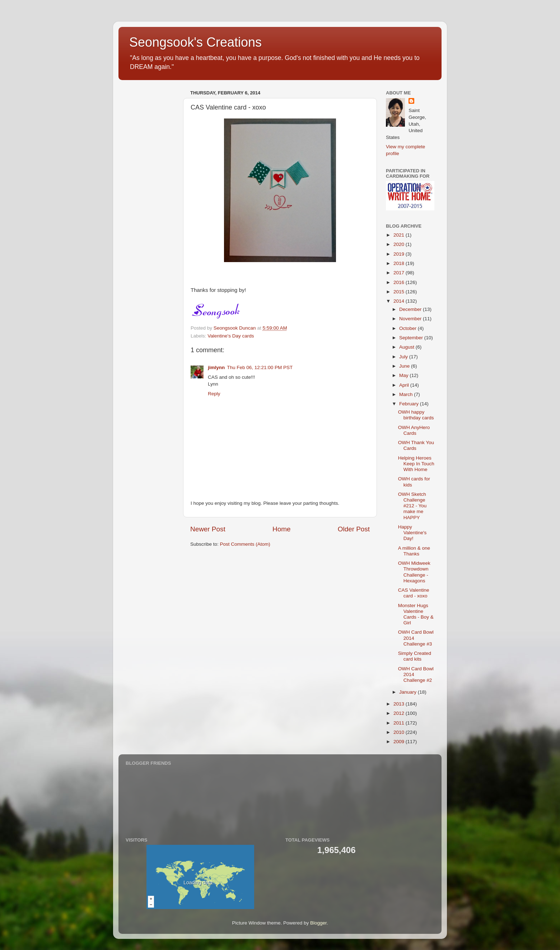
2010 (400, 732)
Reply (214, 394)
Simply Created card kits (415, 656)
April (405, 385)
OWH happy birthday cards (416, 415)
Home (281, 529)
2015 (400, 292)
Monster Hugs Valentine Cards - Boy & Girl (416, 614)
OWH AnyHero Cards (414, 430)
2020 (400, 244)
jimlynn (216, 367)
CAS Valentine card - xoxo (414, 593)
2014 (400, 301)
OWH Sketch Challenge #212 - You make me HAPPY (412, 506)
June (405, 366)
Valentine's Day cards (231, 336)
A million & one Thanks (414, 551)
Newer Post (208, 529)
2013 (400, 704)
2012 (400, 713)
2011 (400, 723)
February (410, 404)
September (412, 338)
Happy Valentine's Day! (412, 533)
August (407, 347)
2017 (400, 273)
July (404, 357)
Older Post (354, 529)
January (409, 692)
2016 (400, 282)
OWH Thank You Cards (416, 445)
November (411, 319)
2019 (400, 254)
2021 (400, 235)
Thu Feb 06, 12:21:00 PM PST (260, 367)
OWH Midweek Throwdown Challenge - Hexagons (414, 572)
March (407, 394)
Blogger (318, 923)
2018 (400, 263)
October (409, 328)
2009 (400, 742)
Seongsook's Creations (195, 42)
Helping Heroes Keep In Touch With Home (416, 464)
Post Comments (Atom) (245, 544)
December (411, 309)
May (404, 375)
